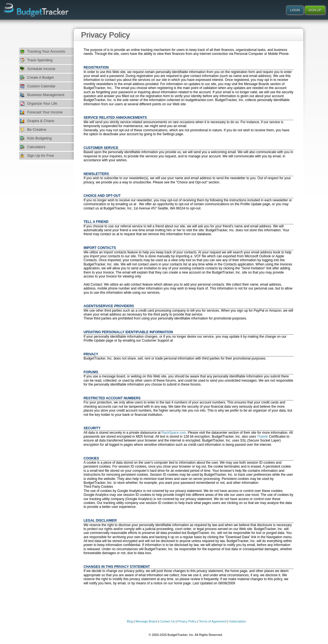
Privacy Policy (187, 621)
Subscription (238, 621)
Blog (130, 621)
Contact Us (167, 621)
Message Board (146, 621)
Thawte (262, 437)
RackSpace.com (174, 433)
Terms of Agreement (213, 621)
